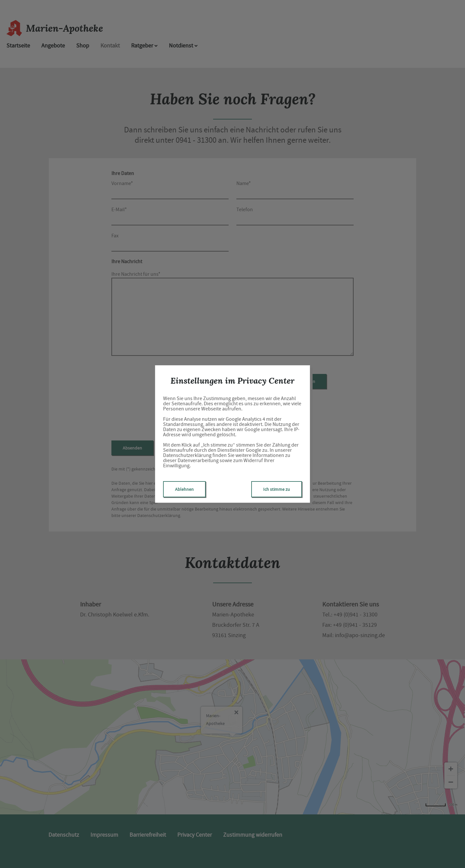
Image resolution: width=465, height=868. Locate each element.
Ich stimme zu (277, 489)
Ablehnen (184, 489)
